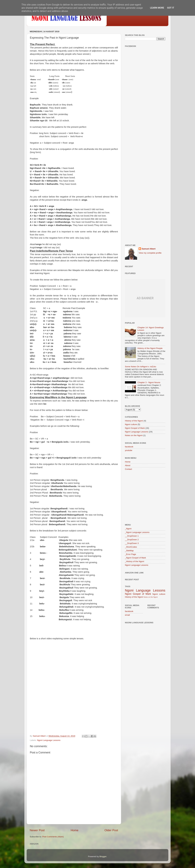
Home (74, 830)
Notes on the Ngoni (134, 435)
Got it (171, 8)
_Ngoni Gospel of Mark (135, 558)
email (127, 615)
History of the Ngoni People (150, 348)
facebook (129, 447)
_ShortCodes (131, 547)
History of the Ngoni (134, 421)
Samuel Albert (149, 249)
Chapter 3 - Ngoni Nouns (149, 382)
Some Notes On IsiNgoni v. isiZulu (141, 367)
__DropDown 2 (132, 540)
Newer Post (37, 830)
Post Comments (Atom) (53, 837)
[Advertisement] (145, 98)
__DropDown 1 (132, 536)
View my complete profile (150, 253)
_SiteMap (129, 551)
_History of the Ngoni (135, 561)
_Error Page (130, 554)
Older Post (111, 830)
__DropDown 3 (132, 543)
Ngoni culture (131, 424)
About (128, 465)
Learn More (157, 8)
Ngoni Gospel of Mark (135, 428)
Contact (129, 469)
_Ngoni (128, 529)
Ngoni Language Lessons (49, 740)
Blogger (103, 856)
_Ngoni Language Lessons (137, 532)
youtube (129, 450)
